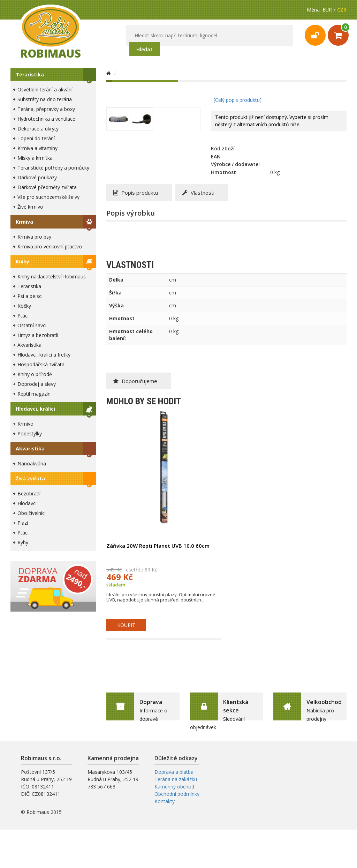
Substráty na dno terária (45, 99)
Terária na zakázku (176, 779)
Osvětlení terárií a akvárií (45, 89)
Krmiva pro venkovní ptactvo (50, 246)
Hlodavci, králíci (35, 409)
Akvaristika (29, 345)
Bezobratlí (29, 493)
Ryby (23, 542)
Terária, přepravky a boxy (46, 109)
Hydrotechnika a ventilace (46, 119)
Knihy (22, 261)
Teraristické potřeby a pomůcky (53, 168)
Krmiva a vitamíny (37, 148)
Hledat (145, 49)
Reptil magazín (34, 394)
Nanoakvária (32, 463)
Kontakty (165, 801)
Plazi (23, 523)
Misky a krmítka (35, 158)
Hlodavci (27, 503)
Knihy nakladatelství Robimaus (52, 276)
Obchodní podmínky (177, 794)
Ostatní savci (32, 325)
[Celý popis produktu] (238, 100)
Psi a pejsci (30, 296)
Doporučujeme (135, 381)
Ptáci (23, 316)
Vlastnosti (198, 193)
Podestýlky (30, 433)
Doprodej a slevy (37, 384)
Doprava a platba (174, 772)
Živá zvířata (30, 478)
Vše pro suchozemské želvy (48, 197)
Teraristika (30, 74)
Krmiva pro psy (34, 237)
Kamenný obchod (174, 787)
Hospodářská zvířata (41, 364)
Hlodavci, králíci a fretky (44, 355)
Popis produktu (136, 193)
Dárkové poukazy (37, 177)
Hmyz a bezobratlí (38, 335)
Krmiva (24, 222)
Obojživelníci (32, 513)
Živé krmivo (30, 207)
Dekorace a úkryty (38, 129)
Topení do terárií (36, 138)
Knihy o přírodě (35, 374)
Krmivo (25, 424)
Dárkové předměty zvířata (47, 187)
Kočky (24, 306)
